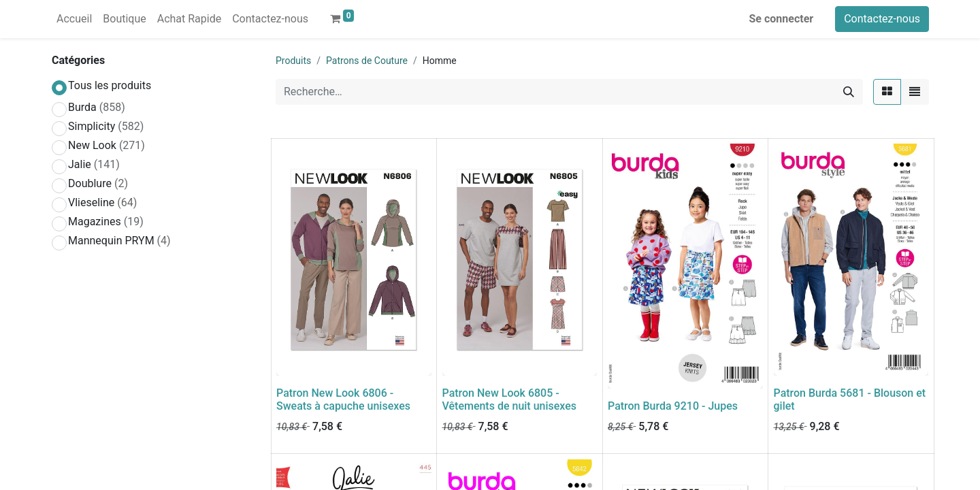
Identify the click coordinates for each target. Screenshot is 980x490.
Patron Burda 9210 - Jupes (673, 406)
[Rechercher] (849, 92)
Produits (293, 61)
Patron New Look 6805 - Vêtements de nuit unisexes (510, 399)
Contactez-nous (882, 19)
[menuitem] (74, 19)
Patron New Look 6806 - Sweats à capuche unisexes (343, 399)
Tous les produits (110, 85)
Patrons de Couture (367, 61)
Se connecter (782, 19)
